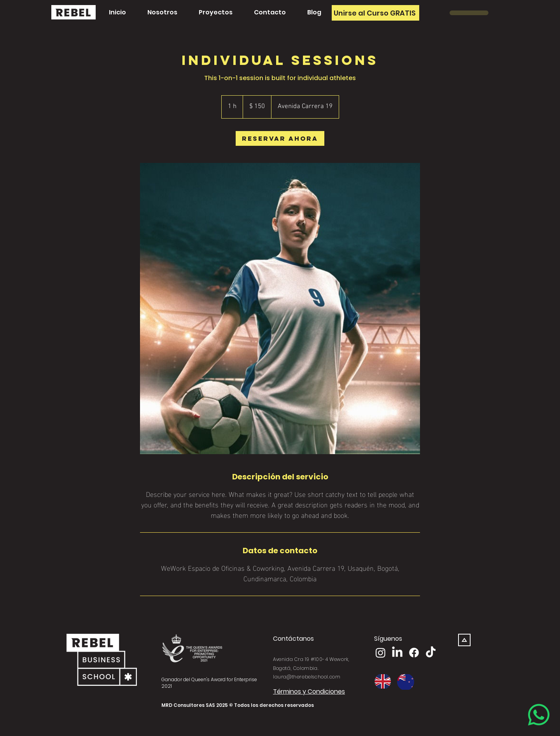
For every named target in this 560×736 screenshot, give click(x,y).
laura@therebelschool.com (307, 677)
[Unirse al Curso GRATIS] (375, 13)
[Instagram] (381, 653)
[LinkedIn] (397, 653)
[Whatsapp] (539, 715)
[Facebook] (414, 653)
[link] (280, 138)
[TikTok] (431, 653)
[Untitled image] (280, 309)
